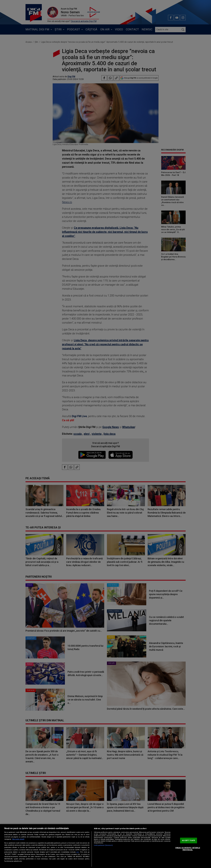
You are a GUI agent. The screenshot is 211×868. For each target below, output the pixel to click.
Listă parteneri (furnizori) (103, 845)
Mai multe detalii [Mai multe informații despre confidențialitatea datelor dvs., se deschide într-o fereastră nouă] (18, 839)
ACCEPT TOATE (188, 840)
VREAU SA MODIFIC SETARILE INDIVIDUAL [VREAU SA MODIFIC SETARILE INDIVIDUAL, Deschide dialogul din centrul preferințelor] (188, 849)
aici (78, 852)
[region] (105, 846)
